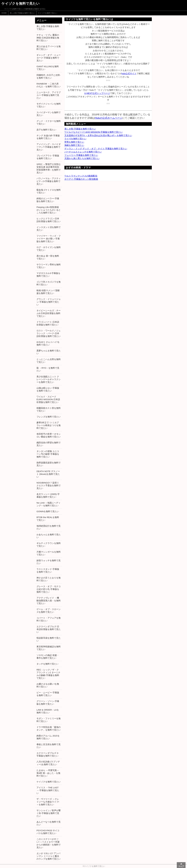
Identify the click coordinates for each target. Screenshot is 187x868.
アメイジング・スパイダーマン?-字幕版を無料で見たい (49, 147)
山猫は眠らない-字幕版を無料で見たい (48, 389)
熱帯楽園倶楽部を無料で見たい (49, 464)
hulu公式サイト (129, 73)
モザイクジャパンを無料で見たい (49, 105)
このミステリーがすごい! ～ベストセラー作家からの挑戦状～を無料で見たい (49, 843)
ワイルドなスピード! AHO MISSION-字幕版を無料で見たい (93, 132)
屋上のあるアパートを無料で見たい (49, 48)
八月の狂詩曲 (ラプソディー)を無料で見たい (48, 763)
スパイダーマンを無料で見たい (49, 114)
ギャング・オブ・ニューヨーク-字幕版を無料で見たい (49, 58)
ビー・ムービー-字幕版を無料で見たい (48, 694)
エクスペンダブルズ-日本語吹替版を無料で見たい (49, 629)
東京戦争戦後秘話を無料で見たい (49, 648)
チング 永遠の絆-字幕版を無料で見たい (48, 137)
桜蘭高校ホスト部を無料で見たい (49, 409)
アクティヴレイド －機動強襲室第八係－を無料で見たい (49, 601)
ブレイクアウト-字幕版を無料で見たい (48, 157)
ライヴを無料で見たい (75, 139)
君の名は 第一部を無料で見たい (48, 257)
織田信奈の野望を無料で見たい (49, 444)
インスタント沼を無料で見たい (49, 229)
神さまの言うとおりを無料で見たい (49, 579)
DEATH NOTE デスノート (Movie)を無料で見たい (48, 474)
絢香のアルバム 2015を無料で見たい (48, 737)
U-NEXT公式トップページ (97, 93)
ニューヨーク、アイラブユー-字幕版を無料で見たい (49, 95)
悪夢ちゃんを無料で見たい (49, 352)
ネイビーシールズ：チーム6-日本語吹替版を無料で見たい (49, 313)
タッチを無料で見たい (47, 664)
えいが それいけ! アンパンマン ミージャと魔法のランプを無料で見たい (49, 856)
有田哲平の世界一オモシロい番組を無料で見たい (49, 435)
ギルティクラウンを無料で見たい (49, 545)
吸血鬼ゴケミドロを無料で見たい (49, 191)
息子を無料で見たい (46, 130)
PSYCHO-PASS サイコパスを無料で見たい (48, 832)
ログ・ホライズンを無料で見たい (49, 249)
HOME (4, 13)
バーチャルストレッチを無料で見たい (83, 152)
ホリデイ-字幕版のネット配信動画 (81, 179)
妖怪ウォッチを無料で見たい (49, 562)
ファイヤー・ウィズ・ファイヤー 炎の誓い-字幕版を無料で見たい (49, 239)
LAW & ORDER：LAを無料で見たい (48, 711)
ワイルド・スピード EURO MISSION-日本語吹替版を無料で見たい (48, 399)
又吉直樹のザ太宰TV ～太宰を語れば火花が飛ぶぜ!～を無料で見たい (98, 135)
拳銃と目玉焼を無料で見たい (49, 746)
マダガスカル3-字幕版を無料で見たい (48, 275)
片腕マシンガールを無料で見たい (49, 553)
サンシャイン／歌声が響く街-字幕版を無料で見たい (49, 813)
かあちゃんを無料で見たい (49, 536)
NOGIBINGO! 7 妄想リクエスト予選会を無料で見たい (49, 485)
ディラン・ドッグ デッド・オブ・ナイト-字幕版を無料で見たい (96, 149)
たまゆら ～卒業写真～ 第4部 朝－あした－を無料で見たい (48, 773)
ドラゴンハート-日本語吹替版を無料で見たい (48, 323)
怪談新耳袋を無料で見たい (49, 639)
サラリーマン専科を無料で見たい (49, 266)
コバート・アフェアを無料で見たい (49, 619)
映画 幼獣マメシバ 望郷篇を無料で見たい (48, 292)
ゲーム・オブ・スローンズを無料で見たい (49, 611)
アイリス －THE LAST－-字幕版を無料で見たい (48, 790)
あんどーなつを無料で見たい (49, 823)
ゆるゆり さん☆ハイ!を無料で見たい (48, 343)
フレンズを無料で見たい (49, 417)
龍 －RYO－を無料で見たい (48, 369)
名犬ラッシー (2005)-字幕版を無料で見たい (48, 495)
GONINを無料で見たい (48, 511)
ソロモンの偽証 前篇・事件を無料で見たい (48, 657)
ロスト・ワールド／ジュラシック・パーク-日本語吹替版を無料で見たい (49, 333)
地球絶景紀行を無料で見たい (49, 527)
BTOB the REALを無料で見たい (48, 519)
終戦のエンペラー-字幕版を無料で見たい (48, 200)
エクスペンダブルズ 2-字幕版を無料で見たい (48, 754)
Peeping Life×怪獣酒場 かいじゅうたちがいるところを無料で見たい (49, 210)
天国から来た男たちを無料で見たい (82, 158)
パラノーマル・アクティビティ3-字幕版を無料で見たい (49, 181)
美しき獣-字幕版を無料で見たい (22, 13)
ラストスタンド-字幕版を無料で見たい (48, 570)
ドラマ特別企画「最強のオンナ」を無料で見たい (49, 728)
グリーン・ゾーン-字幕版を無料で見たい (48, 703)
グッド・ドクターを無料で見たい (49, 122)
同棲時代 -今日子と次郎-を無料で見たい (49, 76)
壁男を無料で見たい (74, 142)
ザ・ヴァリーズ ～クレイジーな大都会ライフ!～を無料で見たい (48, 802)
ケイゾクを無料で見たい (48, 13)
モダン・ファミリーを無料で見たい (49, 720)
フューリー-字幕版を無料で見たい (81, 155)
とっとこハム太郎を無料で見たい (49, 361)
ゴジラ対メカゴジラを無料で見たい (49, 283)
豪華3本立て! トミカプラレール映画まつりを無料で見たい (49, 425)
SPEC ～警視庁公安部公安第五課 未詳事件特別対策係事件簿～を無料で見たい (49, 168)
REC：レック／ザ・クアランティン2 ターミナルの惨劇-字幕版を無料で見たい (48, 674)
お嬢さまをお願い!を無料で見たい (48, 685)
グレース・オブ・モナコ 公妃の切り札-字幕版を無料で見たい (49, 589)
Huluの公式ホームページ (109, 118)
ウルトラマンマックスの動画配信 (81, 176)
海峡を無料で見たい (74, 145)
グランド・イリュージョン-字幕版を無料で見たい (49, 302)
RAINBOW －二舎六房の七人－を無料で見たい (49, 85)
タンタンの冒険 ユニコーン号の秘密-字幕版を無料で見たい (48, 454)
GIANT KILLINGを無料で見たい (48, 68)
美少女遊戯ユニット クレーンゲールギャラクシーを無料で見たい (49, 379)
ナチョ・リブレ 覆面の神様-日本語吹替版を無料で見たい (48, 38)
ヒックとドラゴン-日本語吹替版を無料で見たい (49, 220)
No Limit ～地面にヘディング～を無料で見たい (49, 504)
